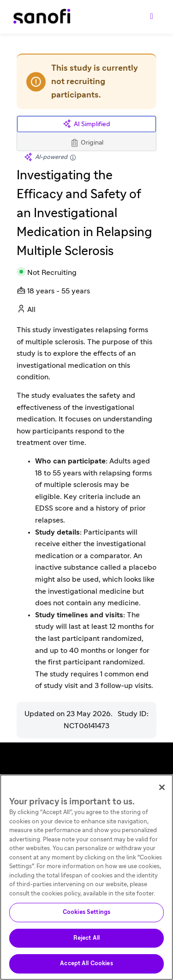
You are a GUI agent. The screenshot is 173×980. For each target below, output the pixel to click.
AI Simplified (86, 124)
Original (86, 143)
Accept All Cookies (86, 964)
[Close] (162, 787)
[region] (86, 877)
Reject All (86, 938)
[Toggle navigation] (152, 17)
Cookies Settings (86, 912)
